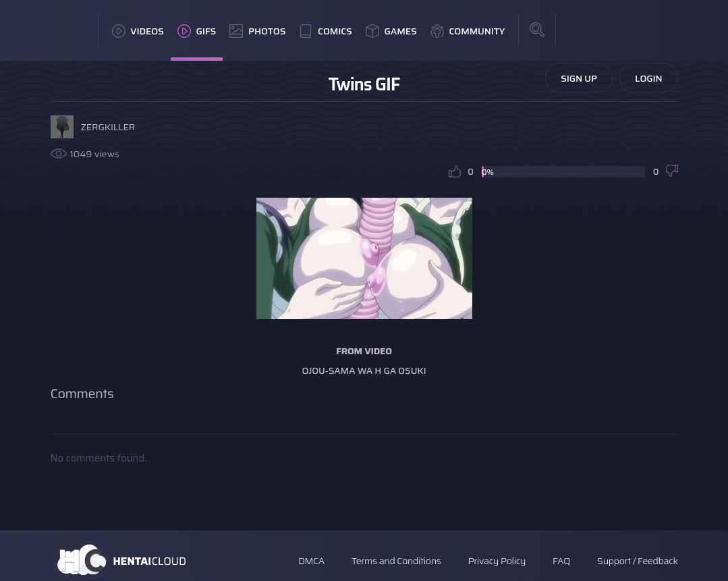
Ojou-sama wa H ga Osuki (364, 370)
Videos (138, 31)
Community (468, 31)
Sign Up (579, 78)
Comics (325, 31)
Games (391, 31)
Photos (257, 31)
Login (649, 78)
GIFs (197, 31)
